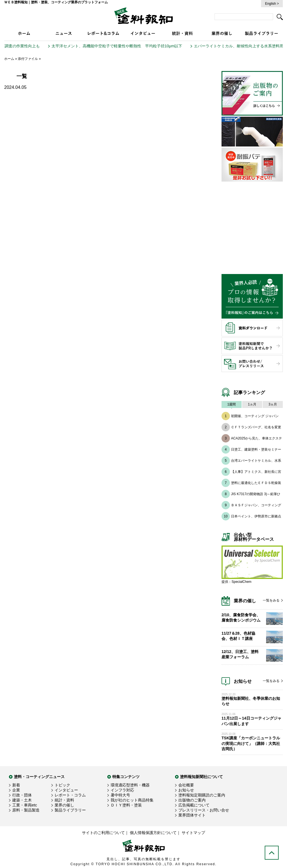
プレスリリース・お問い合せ (204, 810)
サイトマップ (193, 833)
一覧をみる (271, 600)
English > (272, 4)
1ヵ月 (252, 404)
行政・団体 (22, 795)
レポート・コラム (70, 795)
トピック (62, 785)
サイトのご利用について (103, 833)
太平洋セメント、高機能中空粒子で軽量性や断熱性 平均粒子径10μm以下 (121, 46)
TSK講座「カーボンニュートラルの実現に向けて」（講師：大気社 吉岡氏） (251, 743)
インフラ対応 (122, 790)
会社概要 (186, 785)
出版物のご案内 (192, 800)
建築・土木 (22, 800)
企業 (16, 790)
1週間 (232, 404)
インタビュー (66, 790)
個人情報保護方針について (153, 833)
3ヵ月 (273, 404)
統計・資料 (64, 800)
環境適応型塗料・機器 (130, 785)
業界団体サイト (192, 815)
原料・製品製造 (26, 810)
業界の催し (64, 805)
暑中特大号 (120, 795)
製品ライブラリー (70, 810)
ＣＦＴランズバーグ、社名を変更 (256, 427)
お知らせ (186, 790)
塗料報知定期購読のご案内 (202, 795)
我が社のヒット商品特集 (132, 800)
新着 (16, 785)
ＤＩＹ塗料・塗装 (126, 805)
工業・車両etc (25, 805)
